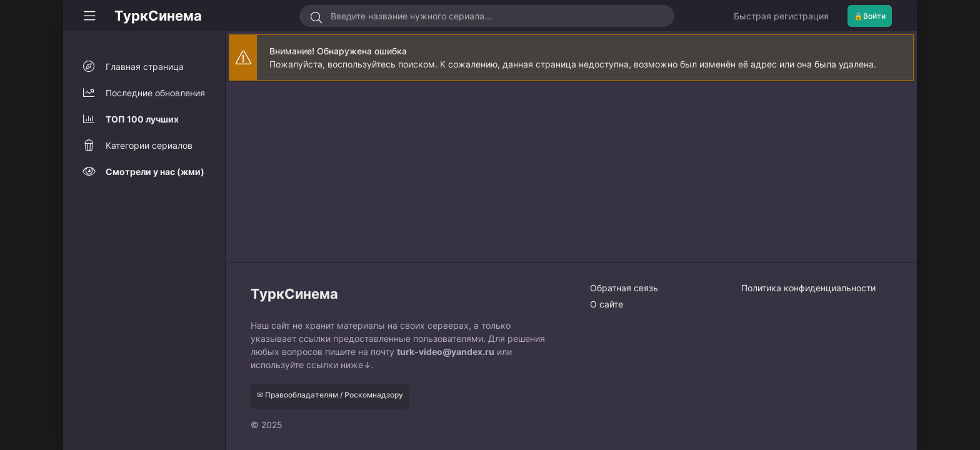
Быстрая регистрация (781, 16)
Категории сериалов (149, 145)
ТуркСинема (158, 16)
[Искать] (317, 17)
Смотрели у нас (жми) (155, 172)
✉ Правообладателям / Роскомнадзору (330, 395)
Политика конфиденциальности (808, 288)
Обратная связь (624, 288)
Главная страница (145, 67)
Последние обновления (155, 93)
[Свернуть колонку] (89, 16)
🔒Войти (870, 16)
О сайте (607, 304)
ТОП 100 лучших (142, 119)
